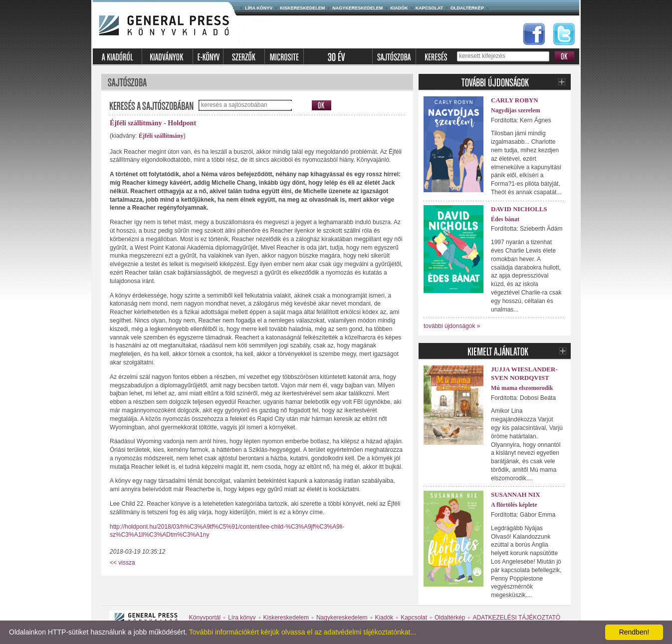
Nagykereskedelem (357, 8)
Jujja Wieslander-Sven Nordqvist (524, 373)
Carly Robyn (515, 100)
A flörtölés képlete (514, 505)
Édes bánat (505, 219)
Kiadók (399, 8)
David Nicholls (519, 209)
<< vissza (122, 563)
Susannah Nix (516, 494)
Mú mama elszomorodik (522, 388)
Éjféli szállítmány (161, 136)
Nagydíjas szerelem (516, 110)
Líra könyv (259, 8)
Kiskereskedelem (302, 8)
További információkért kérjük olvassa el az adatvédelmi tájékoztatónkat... (303, 632)
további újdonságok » (452, 326)
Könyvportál (205, 618)
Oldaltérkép (467, 8)
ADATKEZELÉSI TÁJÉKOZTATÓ (516, 618)
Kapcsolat (429, 8)
